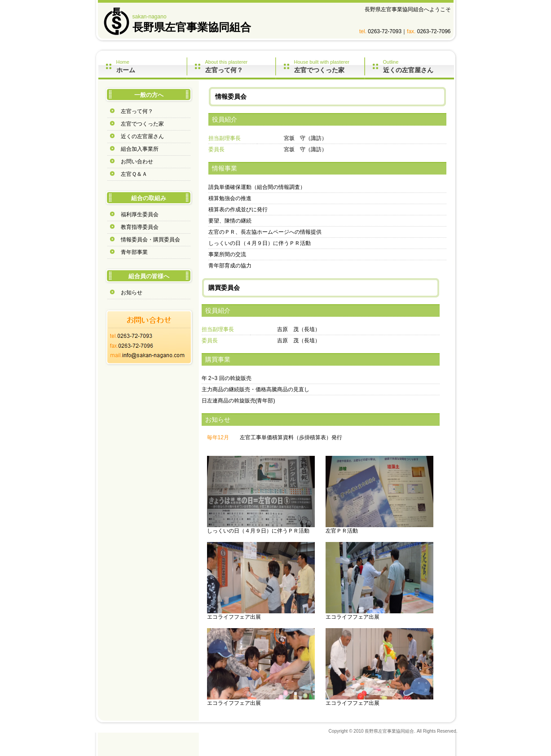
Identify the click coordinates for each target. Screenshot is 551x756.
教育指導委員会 (140, 227)
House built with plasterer (329, 66)
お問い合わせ (137, 162)
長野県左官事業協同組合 (192, 27)
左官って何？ (137, 111)
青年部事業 (134, 252)
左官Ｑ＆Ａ (134, 174)
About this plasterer (240, 66)
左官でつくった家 (142, 124)
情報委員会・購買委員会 (150, 240)
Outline (419, 66)
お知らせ (132, 293)
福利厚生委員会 (140, 214)
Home (151, 66)
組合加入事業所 (140, 149)
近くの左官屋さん (142, 136)
